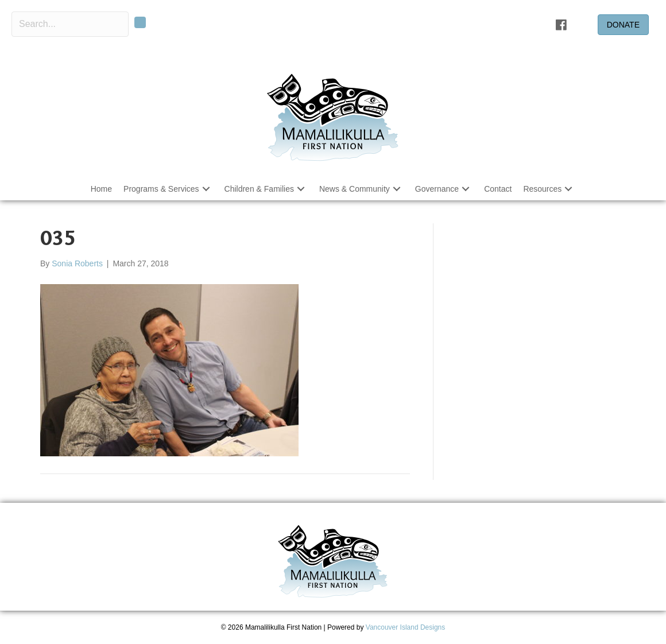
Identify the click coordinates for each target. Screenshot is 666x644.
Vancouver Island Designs (406, 627)
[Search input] (70, 24)
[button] (206, 189)
